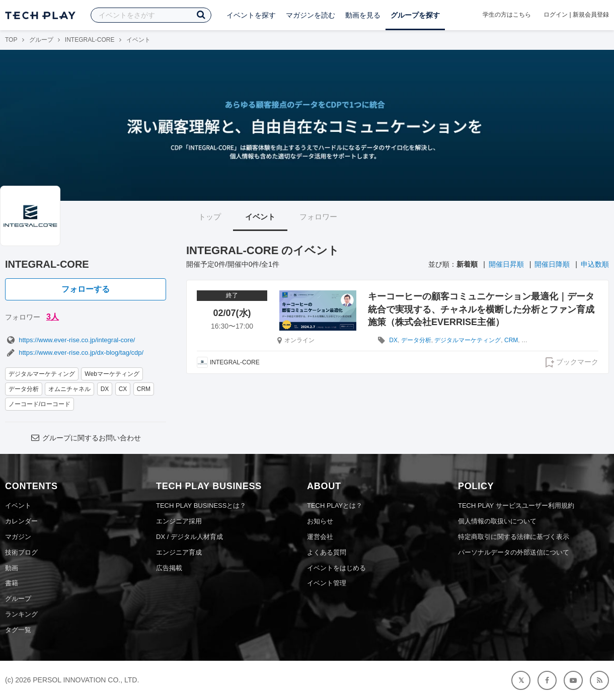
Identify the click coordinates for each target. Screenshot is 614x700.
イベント (260, 217)
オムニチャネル (69, 389)
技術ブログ (21, 552)
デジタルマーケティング (42, 374)
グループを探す (415, 15)
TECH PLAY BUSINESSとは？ (201, 505)
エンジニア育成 (179, 552)
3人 (53, 317)
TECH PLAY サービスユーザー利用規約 (516, 505)
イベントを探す (251, 15)
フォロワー (318, 217)
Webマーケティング (112, 374)
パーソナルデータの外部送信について (514, 552)
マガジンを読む (311, 15)
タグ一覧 (18, 630)
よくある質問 (327, 552)
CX (123, 389)
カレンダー (21, 521)
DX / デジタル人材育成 (189, 537)
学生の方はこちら (507, 15)
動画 (12, 568)
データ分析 (24, 389)
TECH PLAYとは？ (335, 505)
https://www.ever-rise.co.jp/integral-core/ (70, 340)
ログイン (556, 15)
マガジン (18, 537)
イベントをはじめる (336, 568)
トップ (210, 217)
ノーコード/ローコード (40, 404)
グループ (41, 40)
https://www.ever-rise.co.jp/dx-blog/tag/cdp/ (74, 353)
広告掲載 (169, 568)
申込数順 (595, 264)
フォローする (86, 289)
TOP (11, 40)
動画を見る (363, 15)
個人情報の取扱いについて (497, 521)
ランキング (21, 614)
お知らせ (320, 521)
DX (105, 389)
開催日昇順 (506, 264)
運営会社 (320, 537)
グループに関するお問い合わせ (86, 438)
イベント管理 (327, 583)
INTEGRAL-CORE (90, 40)
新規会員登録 (591, 15)
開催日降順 (552, 264)
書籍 (12, 583)
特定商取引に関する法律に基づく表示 (514, 537)
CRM (144, 389)
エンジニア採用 (179, 521)
